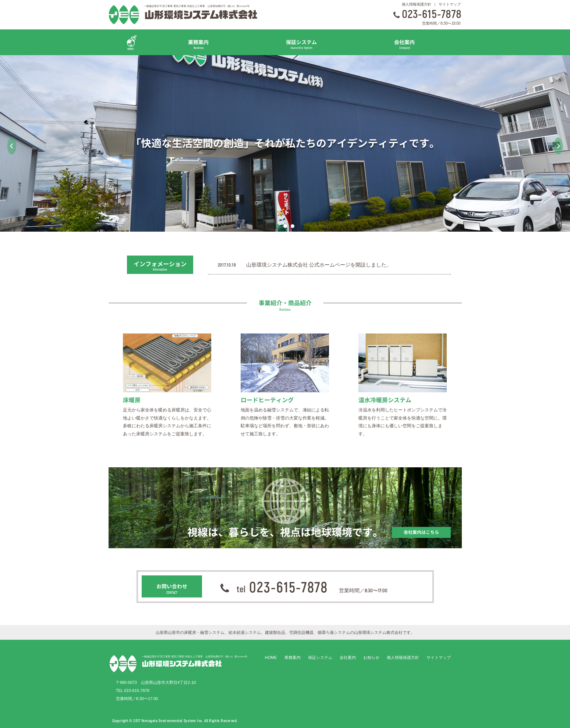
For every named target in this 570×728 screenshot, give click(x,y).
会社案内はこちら (421, 532)
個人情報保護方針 (417, 4)
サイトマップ (450, 4)
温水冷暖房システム (385, 400)
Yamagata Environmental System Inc (172, 720)
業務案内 (199, 44)
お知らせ (371, 657)
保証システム (301, 44)
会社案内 (404, 44)
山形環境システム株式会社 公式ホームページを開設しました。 (319, 265)
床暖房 (132, 400)
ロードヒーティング (267, 400)
